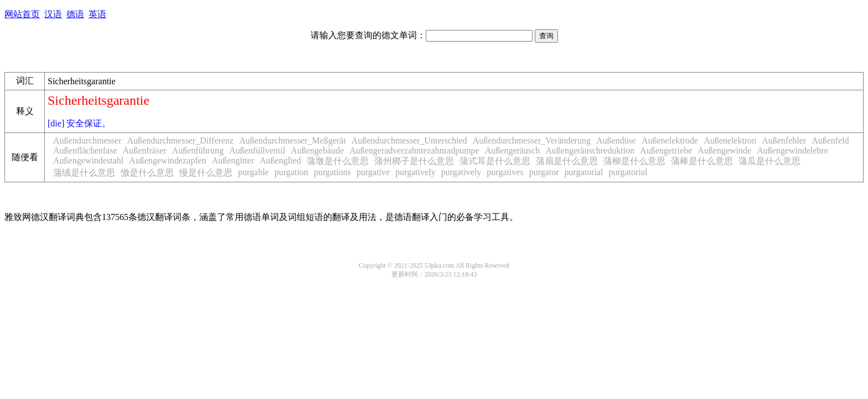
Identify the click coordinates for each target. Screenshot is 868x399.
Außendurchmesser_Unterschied (409, 140)
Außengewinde (724, 150)
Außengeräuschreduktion (590, 150)
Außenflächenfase (85, 150)
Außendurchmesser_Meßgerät (293, 140)
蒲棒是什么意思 (702, 161)
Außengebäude (317, 150)
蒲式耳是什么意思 (495, 161)
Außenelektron (730, 140)
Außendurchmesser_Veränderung (532, 140)
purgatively (415, 172)
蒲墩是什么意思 (338, 161)
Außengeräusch (513, 150)
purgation (291, 172)
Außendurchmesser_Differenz (181, 140)
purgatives (505, 172)
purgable (254, 172)
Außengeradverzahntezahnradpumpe (414, 150)
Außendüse (616, 140)
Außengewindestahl (88, 160)
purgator (544, 172)
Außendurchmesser (87, 140)
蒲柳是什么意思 (634, 161)
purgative (373, 172)
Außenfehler (784, 140)
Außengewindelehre (792, 150)
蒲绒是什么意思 (84, 173)
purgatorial (584, 172)
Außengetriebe (666, 150)
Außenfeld (830, 140)
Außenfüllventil (257, 150)
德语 (75, 14)
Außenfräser (145, 150)
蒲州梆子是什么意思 (414, 161)
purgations (332, 172)
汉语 (53, 14)
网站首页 (22, 14)
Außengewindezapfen (168, 160)
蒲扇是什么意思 (567, 161)
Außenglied (280, 160)
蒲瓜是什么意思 (769, 161)
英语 (97, 14)
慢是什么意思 (206, 173)
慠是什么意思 (147, 173)
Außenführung (198, 150)
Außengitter (233, 160)
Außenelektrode (670, 140)
